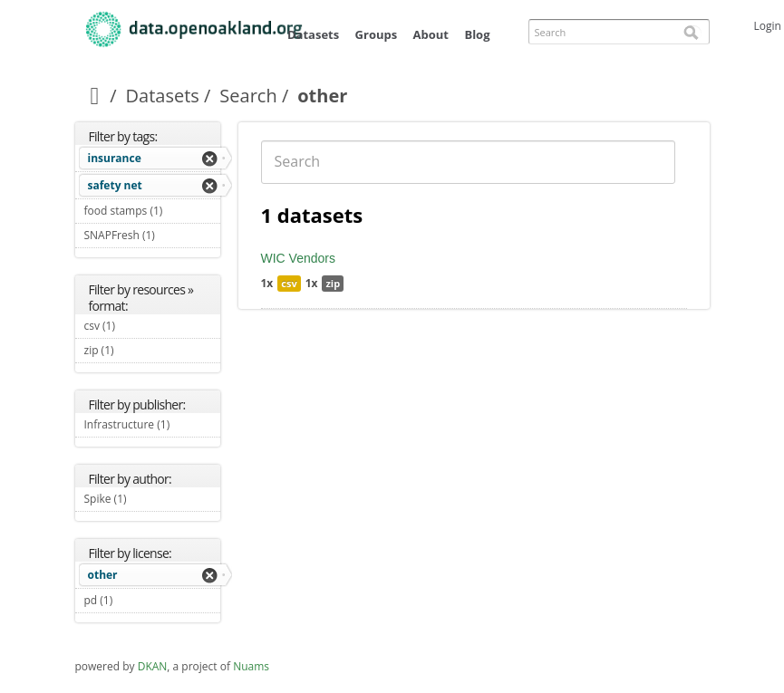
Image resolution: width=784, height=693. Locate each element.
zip (333, 283)
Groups (377, 34)
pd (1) (134, 600)
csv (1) (137, 326)
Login (768, 26)
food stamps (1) (152, 213)
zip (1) (136, 350)
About (431, 34)
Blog (477, 34)
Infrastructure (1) (152, 427)
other (103, 575)
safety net (115, 185)
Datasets (313, 34)
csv (289, 283)
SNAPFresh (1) (152, 237)
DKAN (153, 666)
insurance (115, 158)
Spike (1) (148, 499)
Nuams (251, 666)
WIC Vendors (298, 258)
